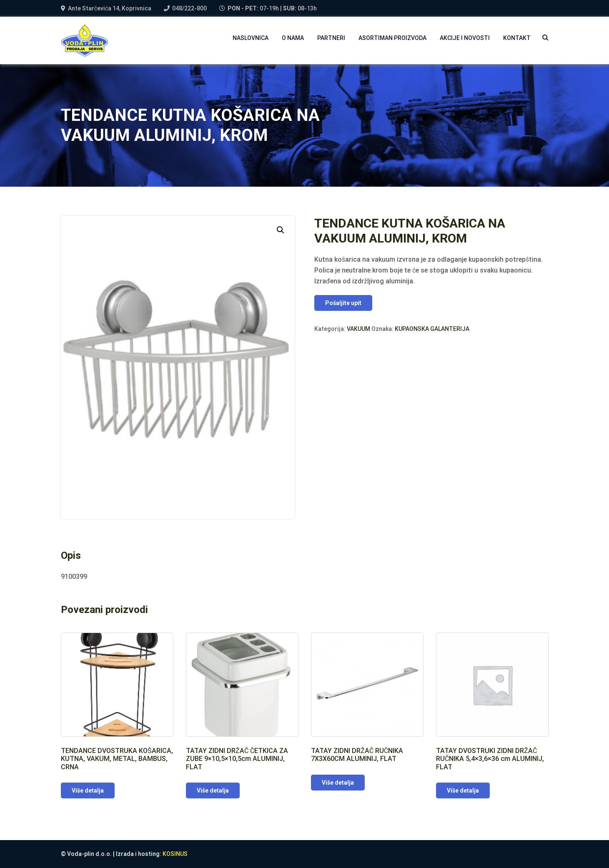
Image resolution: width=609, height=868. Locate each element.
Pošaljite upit (343, 303)
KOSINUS (175, 854)
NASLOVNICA (251, 38)
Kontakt (517, 38)
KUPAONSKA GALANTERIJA (432, 329)
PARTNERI (331, 38)
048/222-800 (189, 8)
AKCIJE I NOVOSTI (465, 38)
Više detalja (88, 790)
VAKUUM (358, 329)
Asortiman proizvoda (392, 38)
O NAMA (293, 38)
